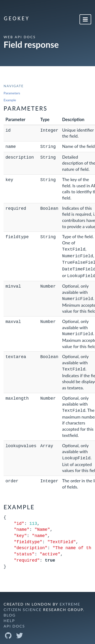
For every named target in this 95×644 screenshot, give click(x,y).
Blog (10, 610)
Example (10, 100)
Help (9, 615)
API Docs (14, 621)
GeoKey (17, 18)
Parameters (12, 93)
